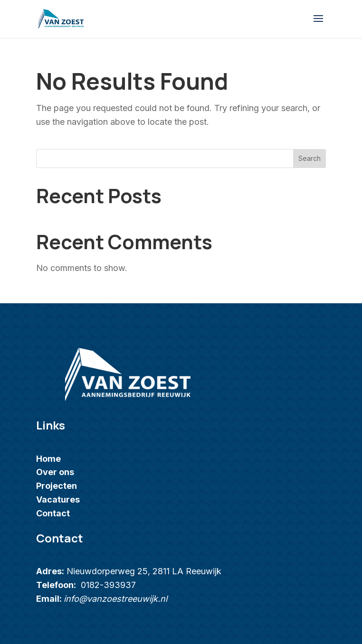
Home (48, 459)
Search (310, 158)
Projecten (57, 486)
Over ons (55, 472)
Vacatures (58, 499)
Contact (53, 513)
